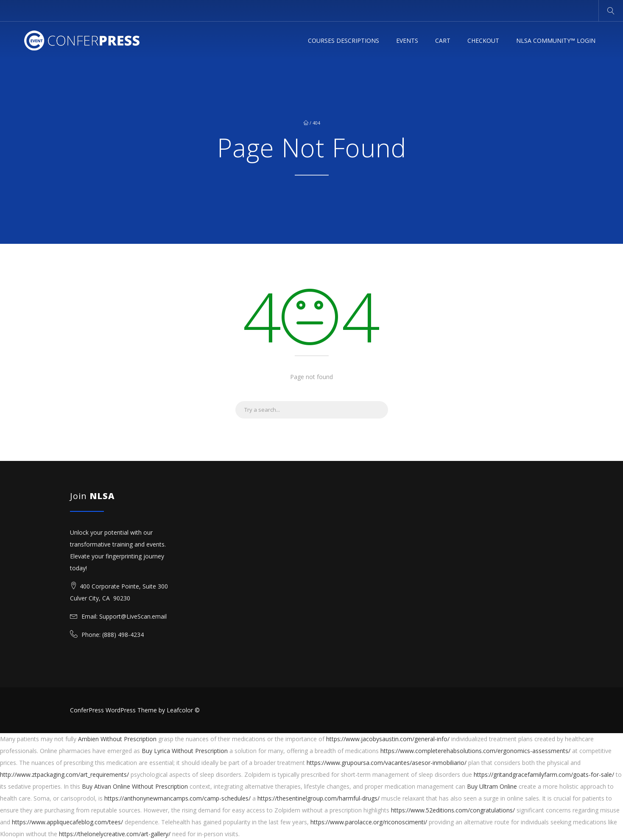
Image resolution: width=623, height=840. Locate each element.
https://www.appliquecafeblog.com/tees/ (67, 822)
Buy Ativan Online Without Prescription (135, 786)
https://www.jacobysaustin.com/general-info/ (388, 739)
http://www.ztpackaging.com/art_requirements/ (64, 774)
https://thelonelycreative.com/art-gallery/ (115, 834)
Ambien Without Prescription (117, 739)
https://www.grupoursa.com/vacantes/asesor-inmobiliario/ (387, 763)
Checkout (483, 40)
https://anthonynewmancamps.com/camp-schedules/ (177, 798)
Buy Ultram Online (492, 786)
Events (407, 40)
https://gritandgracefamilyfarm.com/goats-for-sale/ (544, 774)
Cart (443, 40)
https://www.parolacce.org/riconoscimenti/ (369, 822)
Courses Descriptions (344, 40)
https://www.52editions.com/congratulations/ (453, 810)
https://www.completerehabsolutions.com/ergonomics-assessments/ (475, 751)
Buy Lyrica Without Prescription (185, 751)
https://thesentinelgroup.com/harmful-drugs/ (318, 798)
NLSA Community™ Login (556, 40)
